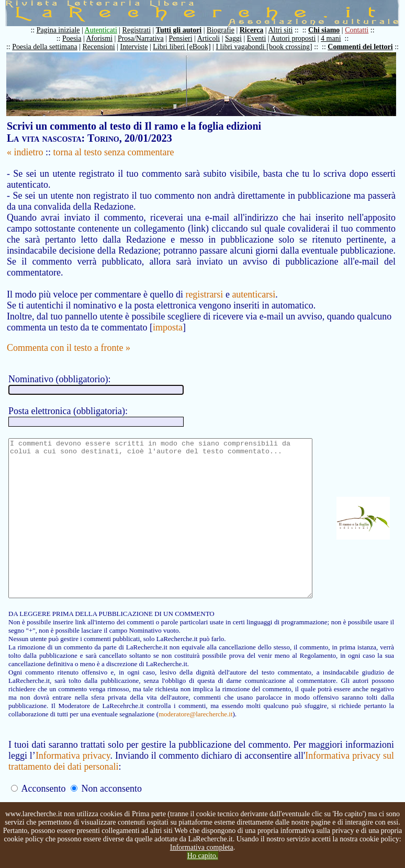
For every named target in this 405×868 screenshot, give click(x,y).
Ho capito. (203, 856)
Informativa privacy (74, 776)
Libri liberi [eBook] (187, 47)
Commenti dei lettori (365, 47)
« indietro (25, 152)
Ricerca (257, 30)
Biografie (226, 30)
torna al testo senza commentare (114, 152)
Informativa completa (202, 847)
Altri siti (285, 30)
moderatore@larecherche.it (85, 734)
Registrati (142, 30)
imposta (168, 316)
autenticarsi (254, 283)
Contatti (362, 30)
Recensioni (104, 47)
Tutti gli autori (184, 30)
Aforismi (105, 38)
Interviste (139, 47)
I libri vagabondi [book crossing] (269, 47)
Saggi (239, 38)
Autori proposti (298, 38)
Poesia (77, 38)
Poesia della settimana (50, 47)
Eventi (262, 38)
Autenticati (106, 30)
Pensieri (186, 38)
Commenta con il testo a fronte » (69, 337)
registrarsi (204, 283)
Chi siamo (329, 30)
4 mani (336, 38)
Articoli (214, 38)
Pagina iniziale (64, 30)
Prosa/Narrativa (146, 38)
